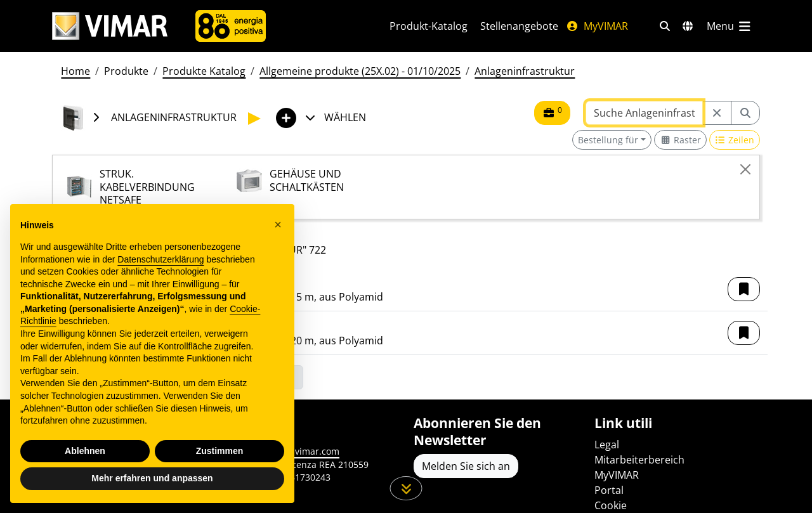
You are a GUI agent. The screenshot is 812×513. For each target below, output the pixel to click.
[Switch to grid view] (680, 140)
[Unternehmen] (231, 26)
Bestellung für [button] (608, 140)
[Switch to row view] (735, 140)
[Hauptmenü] (730, 26)
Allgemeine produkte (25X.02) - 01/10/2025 (360, 71)
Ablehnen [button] (85, 451)
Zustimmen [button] (220, 451)
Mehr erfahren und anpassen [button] (152, 478)
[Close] (745, 169)
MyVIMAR (597, 26)
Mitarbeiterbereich (639, 460)
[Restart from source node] (717, 113)
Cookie (611, 505)
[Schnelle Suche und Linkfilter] (665, 26)
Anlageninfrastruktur (525, 71)
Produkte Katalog (204, 71)
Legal (607, 445)
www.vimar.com (305, 451)
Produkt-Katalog (429, 26)
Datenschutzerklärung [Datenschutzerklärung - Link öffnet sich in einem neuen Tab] (160, 259)
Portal (609, 490)
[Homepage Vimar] (110, 26)
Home (75, 71)
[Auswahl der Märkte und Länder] (688, 26)
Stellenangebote (519, 26)
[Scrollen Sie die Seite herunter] (406, 488)
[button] (744, 289)
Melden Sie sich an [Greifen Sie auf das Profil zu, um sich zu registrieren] (466, 466)
